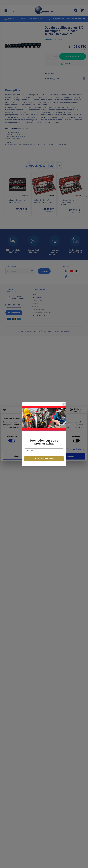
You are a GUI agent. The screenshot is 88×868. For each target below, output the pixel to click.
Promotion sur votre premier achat (44, 442)
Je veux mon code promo (44, 459)
